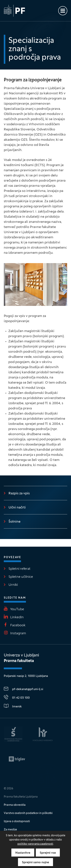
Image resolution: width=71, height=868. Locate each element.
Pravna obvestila (15, 805)
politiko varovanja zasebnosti (35, 844)
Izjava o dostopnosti (17, 821)
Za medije (10, 830)
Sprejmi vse (48, 853)
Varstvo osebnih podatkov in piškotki (28, 813)
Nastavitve (23, 853)
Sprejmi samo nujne (35, 862)
